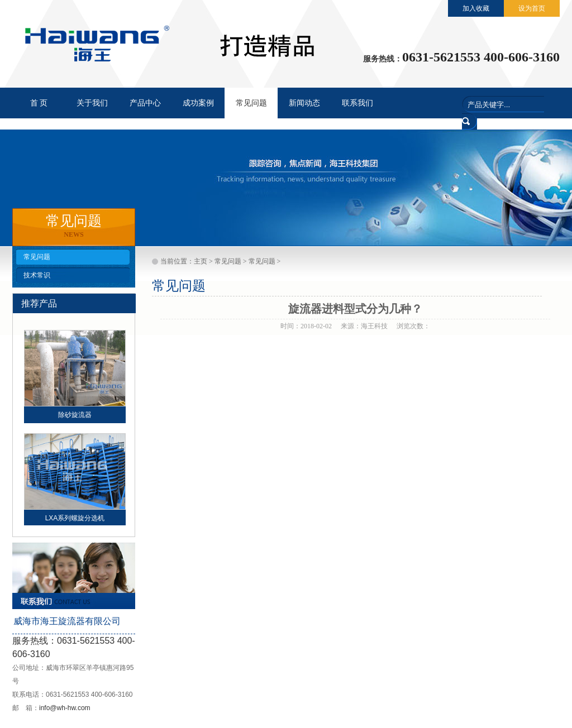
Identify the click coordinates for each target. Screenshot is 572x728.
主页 (201, 261)
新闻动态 (304, 103)
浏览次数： (413, 326)
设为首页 (532, 8)
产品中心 (145, 103)
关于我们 (92, 103)
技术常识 (37, 275)
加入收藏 (476, 8)
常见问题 (37, 257)
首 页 (39, 103)
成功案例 (198, 103)
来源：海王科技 (364, 326)
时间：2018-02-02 (306, 326)
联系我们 (357, 103)
